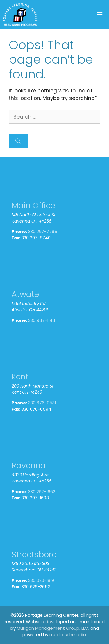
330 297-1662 (42, 492)
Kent (20, 377)
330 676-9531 (42, 403)
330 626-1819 (41, 580)
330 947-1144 (42, 320)
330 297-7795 (43, 232)
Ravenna (29, 465)
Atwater (27, 294)
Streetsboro (34, 554)
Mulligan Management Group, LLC (53, 628)
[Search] (18, 141)
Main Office (33, 206)
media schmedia (68, 635)
